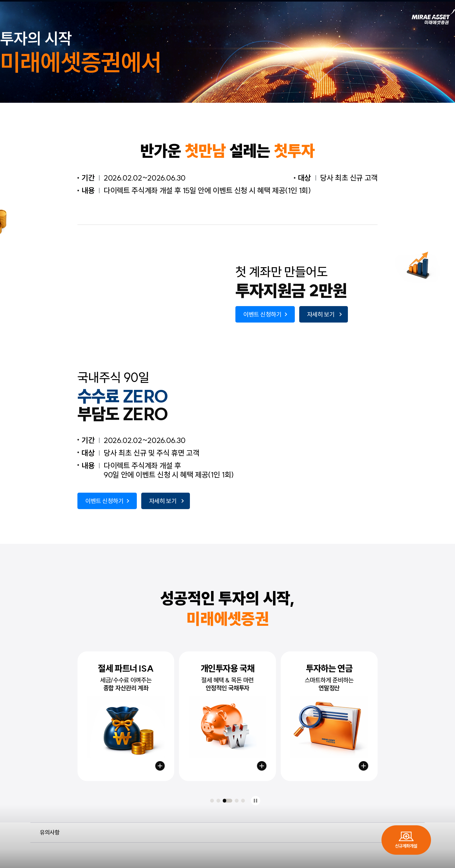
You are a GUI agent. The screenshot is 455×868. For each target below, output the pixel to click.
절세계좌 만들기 (160, 766)
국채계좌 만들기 (262, 766)
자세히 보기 (321, 314)
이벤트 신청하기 (262, 314)
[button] (212, 801)
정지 (256, 801)
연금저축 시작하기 (363, 766)
